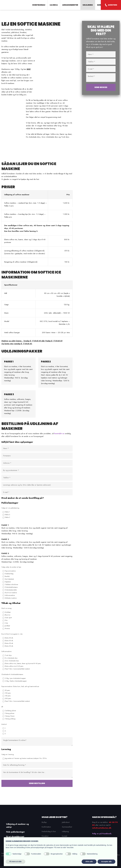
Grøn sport (8, 618)
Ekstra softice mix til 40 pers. (14, 666)
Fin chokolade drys (11, 658)
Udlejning (88, 5)
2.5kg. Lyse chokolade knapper (15, 678)
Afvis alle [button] (89, 862)
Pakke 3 (7, 517)
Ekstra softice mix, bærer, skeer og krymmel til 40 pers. (23, 663)
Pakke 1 (7, 512)
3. (5, 734)
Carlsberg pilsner (10, 711)
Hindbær (8, 612)
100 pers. (8, 693)
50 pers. (8, 690)
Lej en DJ (54, 5)
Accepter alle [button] (106, 862)
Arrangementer (70, 5)
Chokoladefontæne (11, 587)
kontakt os (59, 434)
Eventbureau (39, 5)
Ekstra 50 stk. (9, 638)
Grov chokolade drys (12, 661)
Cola (6, 623)
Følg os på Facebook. (102, 834)
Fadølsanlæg (9, 574)
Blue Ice (8, 615)
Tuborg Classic (10, 716)
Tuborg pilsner (10, 713)
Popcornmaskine (10, 571)
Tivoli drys (8, 655)
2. (6, 731)
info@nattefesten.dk (102, 828)
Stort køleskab (9, 579)
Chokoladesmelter (11, 590)
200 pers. (8, 698)
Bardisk (7, 576)
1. (5, 728)
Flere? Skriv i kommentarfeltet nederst (17, 669)
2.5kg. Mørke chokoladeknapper (16, 681)
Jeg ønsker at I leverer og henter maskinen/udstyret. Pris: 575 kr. (26, 758)
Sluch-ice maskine (11, 593)
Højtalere (8, 582)
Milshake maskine (11, 598)
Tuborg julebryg (10, 719)
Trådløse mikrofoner (11, 584)
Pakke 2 (7, 515)
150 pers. (8, 696)
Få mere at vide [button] (15, 862)
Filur (6, 620)
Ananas (7, 628)
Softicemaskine (10, 595)
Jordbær (7, 626)
